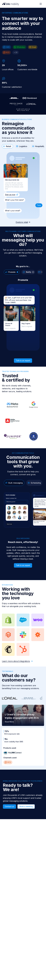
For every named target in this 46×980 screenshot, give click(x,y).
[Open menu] (41, 4)
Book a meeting (26, 806)
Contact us (9, 806)
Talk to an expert (23, 361)
